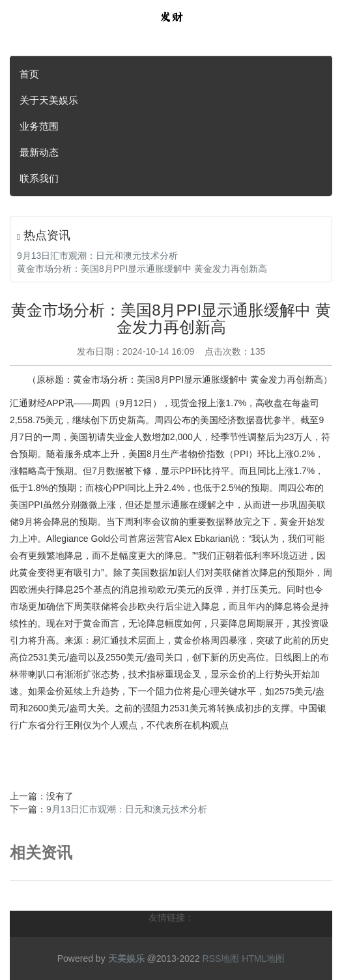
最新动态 (39, 152)
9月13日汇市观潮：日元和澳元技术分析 (97, 256)
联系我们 (39, 178)
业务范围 (39, 126)
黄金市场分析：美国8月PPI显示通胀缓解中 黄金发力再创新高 (142, 269)
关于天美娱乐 (49, 100)
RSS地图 (221, 958)
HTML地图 (263, 958)
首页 (29, 74)
